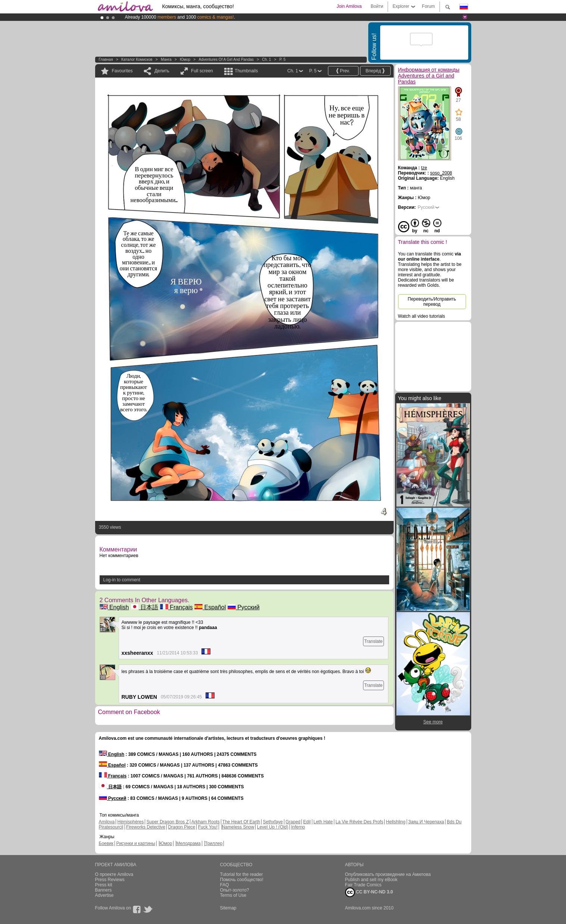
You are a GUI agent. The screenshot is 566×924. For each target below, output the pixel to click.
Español (210, 607)
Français (176, 607)
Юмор (185, 59)
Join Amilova (349, 6)
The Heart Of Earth (241, 822)
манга (166, 59)
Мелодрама (188, 843)
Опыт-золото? (235, 890)
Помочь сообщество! (242, 880)
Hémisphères (131, 822)
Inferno (298, 827)
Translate (373, 641)
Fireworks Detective (146, 827)
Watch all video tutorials (422, 316)
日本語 (144, 607)
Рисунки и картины (136, 843)
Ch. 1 (266, 59)
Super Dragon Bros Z (168, 822)
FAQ (225, 885)
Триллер (214, 843)
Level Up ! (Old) (273, 827)
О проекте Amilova (114, 874)
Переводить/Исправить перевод (432, 302)
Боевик (106, 843)
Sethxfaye (273, 822)
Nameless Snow (238, 827)
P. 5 (283, 59)
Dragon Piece (182, 827)
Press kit (104, 885)
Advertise (104, 895)
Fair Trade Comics (363, 885)
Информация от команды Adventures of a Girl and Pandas (429, 76)
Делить (162, 71)
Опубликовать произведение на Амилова (388, 874)
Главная (106, 59)
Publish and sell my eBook (371, 880)
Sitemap (228, 908)
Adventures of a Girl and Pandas (226, 59)
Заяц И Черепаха (426, 822)
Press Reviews (110, 880)
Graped (293, 822)
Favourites (122, 71)
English (114, 607)
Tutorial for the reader (242, 874)
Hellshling (396, 822)
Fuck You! (208, 827)
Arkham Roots (206, 822)
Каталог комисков (137, 59)
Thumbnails (246, 71)
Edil (307, 822)
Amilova (107, 822)
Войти (377, 6)
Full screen (202, 71)
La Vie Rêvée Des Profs (359, 822)
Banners (104, 890)
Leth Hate (323, 822)
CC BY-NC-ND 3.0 (369, 892)
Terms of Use (233, 895)
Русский (244, 607)
